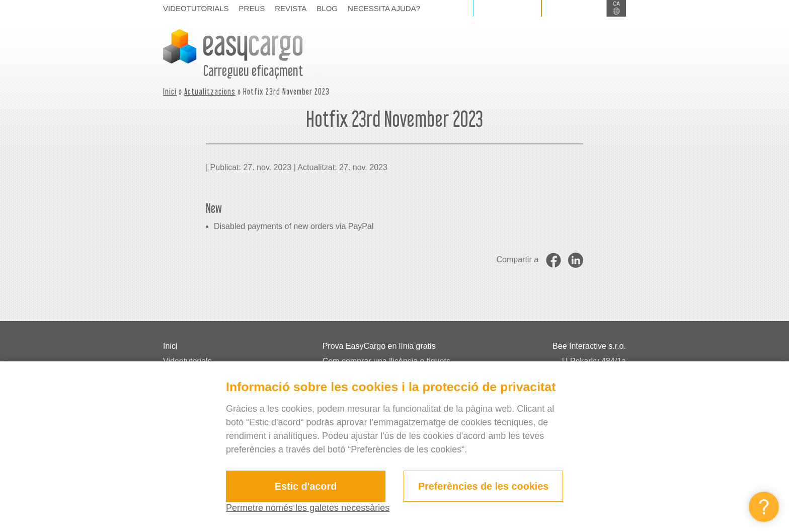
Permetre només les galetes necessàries (308, 508)
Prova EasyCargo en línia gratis (379, 346)
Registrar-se (574, 8)
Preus (252, 8)
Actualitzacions (210, 91)
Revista (291, 8)
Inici (170, 91)
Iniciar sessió (507, 8)
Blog (327, 8)
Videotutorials (196, 8)
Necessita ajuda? (384, 8)
